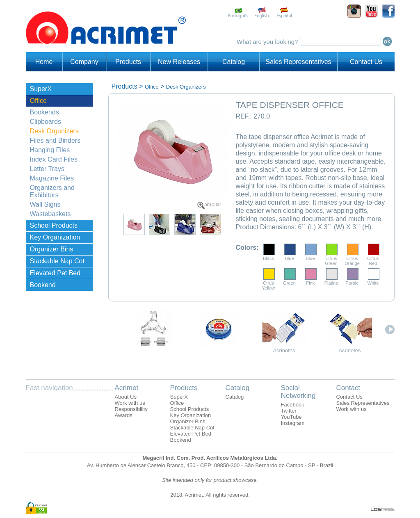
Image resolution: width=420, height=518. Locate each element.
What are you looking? (268, 42)
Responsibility (131, 409)
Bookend (43, 285)
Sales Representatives (298, 62)
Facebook (293, 405)
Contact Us (366, 62)
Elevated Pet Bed (55, 273)
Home (44, 62)
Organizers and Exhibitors (52, 191)
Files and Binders (55, 140)
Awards (124, 415)
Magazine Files (52, 178)
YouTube (291, 417)
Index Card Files (54, 159)
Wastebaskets (50, 214)
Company (84, 62)
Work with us (130, 403)
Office (39, 101)
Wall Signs (45, 204)
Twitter (289, 411)
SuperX (41, 89)
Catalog (234, 62)
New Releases (179, 62)
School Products (54, 225)
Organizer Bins (52, 249)
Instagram (293, 423)
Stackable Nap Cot (57, 261)
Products (128, 62)
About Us (126, 397)
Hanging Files (50, 150)
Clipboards (46, 122)
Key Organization (55, 237)
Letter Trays (47, 169)
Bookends (45, 112)
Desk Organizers (54, 131)
